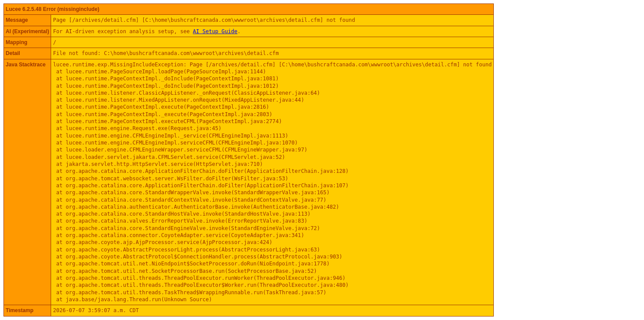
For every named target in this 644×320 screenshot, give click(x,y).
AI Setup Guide (215, 31)
